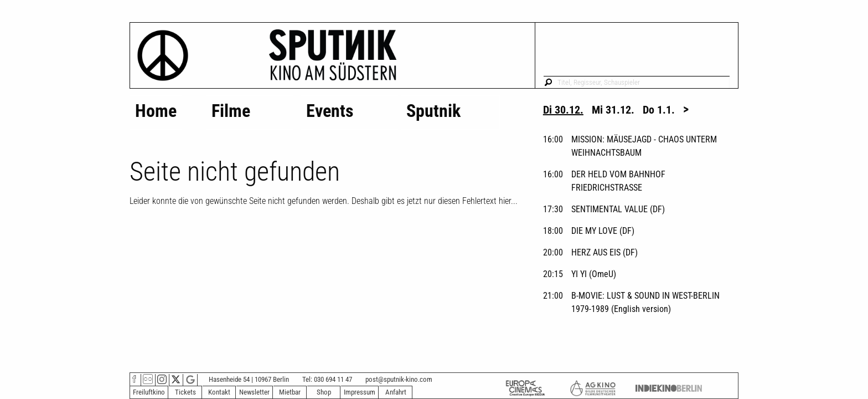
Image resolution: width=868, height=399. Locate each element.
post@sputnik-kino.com (399, 379)
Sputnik (433, 111)
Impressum (360, 392)
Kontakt (219, 392)
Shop (324, 392)
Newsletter (254, 392)
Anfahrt (396, 392)
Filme (231, 111)
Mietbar (290, 392)
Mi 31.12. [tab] (613, 110)
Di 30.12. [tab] (563, 110)
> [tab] (686, 109)
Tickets (185, 392)
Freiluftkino (149, 392)
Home (156, 111)
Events (330, 111)
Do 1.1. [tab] (659, 110)
